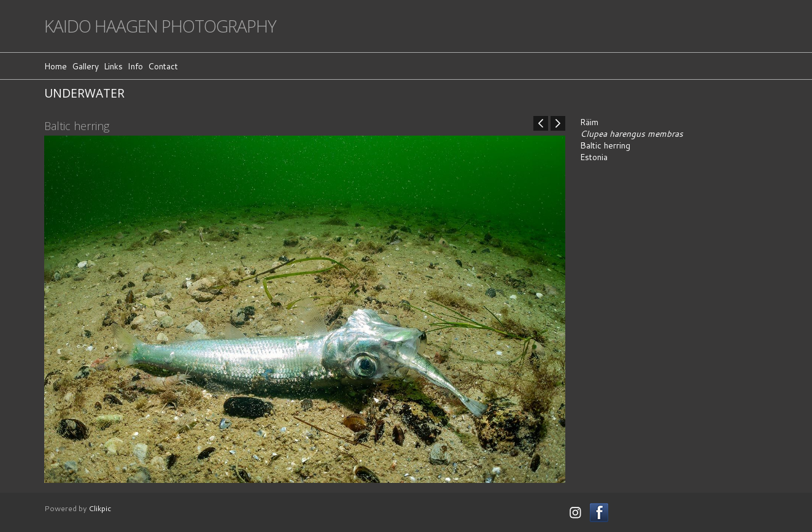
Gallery (85, 66)
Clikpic (100, 508)
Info (135, 66)
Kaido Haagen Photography (160, 26)
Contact (163, 66)
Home (56, 66)
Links (113, 66)
